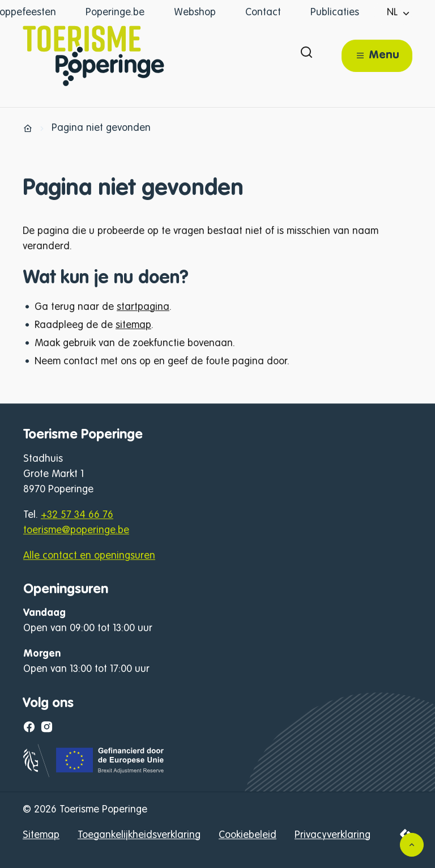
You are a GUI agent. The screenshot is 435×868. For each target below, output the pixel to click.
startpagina (143, 307)
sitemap (133, 325)
